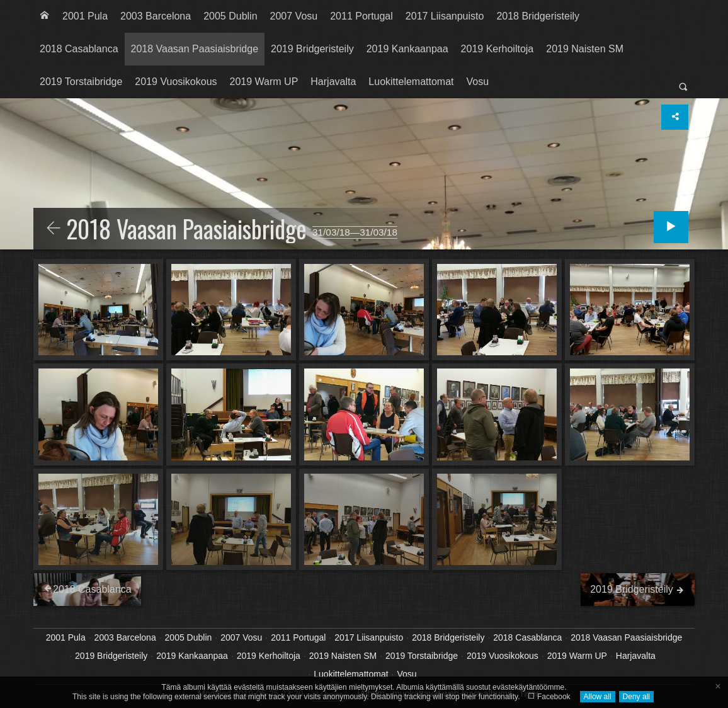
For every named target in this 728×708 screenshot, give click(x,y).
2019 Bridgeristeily (312, 49)
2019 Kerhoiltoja (498, 49)
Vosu (478, 82)
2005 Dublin (230, 16)
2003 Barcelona (156, 16)
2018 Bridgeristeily (538, 16)
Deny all (636, 697)
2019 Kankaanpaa (407, 49)
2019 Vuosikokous (176, 82)
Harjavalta (333, 82)
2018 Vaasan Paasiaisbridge (195, 49)
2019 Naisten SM (585, 49)
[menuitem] (45, 16)
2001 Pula (85, 16)
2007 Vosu (294, 16)
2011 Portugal (361, 16)
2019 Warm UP (264, 82)
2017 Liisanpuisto (445, 16)
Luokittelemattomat (411, 82)
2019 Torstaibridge (81, 82)
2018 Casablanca (79, 49)
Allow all (598, 697)
